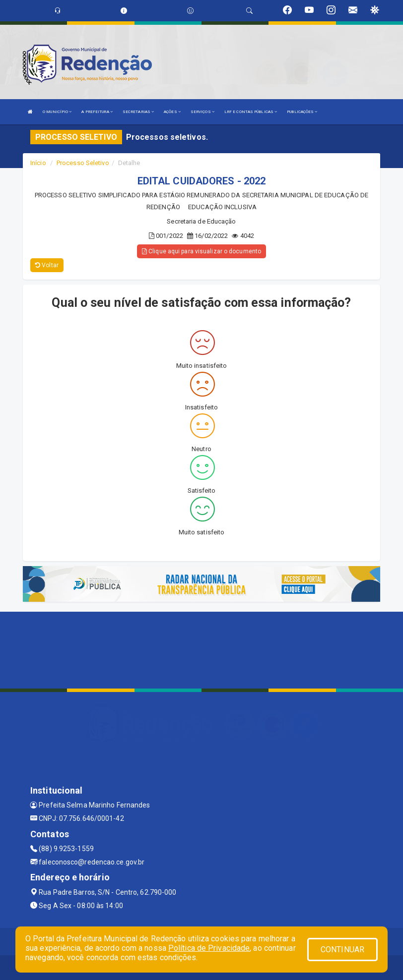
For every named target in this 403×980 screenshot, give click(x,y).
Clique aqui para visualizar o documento (201, 251)
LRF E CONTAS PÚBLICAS (251, 112)
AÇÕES (172, 112)
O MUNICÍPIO (57, 112)
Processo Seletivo (83, 163)
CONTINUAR (342, 950)
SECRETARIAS (138, 112)
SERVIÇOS (202, 112)
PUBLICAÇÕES (302, 112)
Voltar (47, 265)
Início (38, 163)
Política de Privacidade (209, 948)
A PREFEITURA (97, 112)
